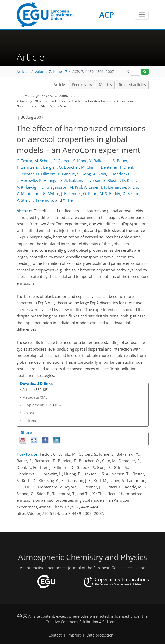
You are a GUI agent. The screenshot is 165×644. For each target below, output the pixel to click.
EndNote (30, 421)
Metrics (105, 85)
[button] (127, 72)
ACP (107, 15)
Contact (55, 635)
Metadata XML (35, 397)
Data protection (100, 635)
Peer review (82, 85)
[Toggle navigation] (142, 15)
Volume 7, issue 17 (51, 72)
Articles (23, 72)
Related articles (132, 85)
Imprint (74, 635)
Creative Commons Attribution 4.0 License (82, 622)
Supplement (33, 405)
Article (59, 85)
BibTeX (28, 413)
